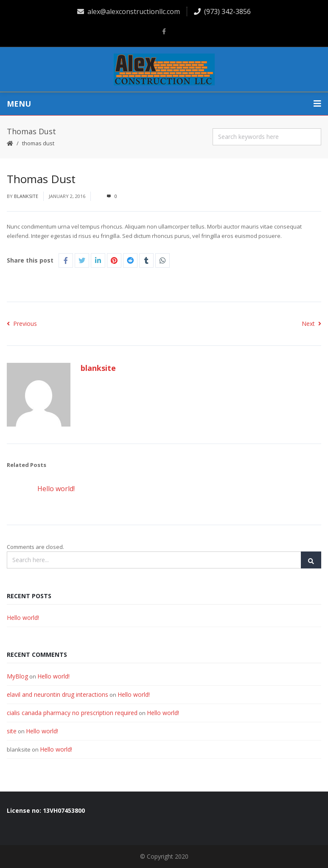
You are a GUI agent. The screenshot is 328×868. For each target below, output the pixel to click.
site (12, 731)
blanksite (26, 196)
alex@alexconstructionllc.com (129, 11)
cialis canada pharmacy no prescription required (72, 713)
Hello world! (56, 489)
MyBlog (17, 676)
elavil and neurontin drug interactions (57, 694)
